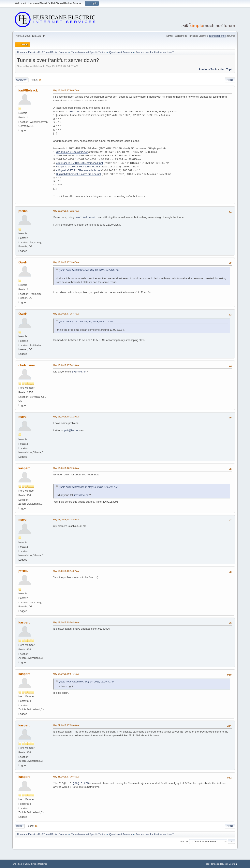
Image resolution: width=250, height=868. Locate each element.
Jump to (184, 841)
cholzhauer (27, 365)
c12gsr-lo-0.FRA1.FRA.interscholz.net (78, 170)
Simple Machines (39, 864)
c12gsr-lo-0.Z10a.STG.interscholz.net (78, 167)
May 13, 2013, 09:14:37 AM (66, 571)
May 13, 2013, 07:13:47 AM (66, 262)
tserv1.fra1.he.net (85, 217)
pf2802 (23, 211)
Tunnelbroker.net (218, 36)
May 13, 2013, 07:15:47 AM (66, 314)
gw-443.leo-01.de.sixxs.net (72, 152)
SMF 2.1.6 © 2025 (21, 864)
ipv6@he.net (79, 372)
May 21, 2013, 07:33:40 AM (66, 725)
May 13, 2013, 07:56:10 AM (66, 365)
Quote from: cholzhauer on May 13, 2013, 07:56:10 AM (88, 487)
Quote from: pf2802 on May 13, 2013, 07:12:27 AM (86, 322)
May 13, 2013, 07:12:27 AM (66, 211)
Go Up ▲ (233, 864)
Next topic (226, 69)
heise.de (74, 112)
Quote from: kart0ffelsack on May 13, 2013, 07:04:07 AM (89, 270)
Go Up (20, 826)
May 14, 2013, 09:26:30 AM (66, 622)
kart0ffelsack (28, 90)
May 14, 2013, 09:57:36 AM (66, 674)
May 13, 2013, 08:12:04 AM (66, 468)
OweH (23, 262)
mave (22, 417)
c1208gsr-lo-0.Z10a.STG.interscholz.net (80, 163)
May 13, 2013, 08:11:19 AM (66, 417)
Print (230, 80)
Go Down (22, 80)
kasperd (24, 468)
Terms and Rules (219, 864)
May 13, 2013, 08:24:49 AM (66, 520)
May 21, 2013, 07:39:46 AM (66, 777)
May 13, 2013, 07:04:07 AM (66, 90)
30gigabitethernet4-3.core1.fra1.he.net (79, 174)
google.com (81, 783)
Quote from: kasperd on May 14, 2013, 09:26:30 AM (86, 682)
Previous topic (208, 69)
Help (207, 864)
